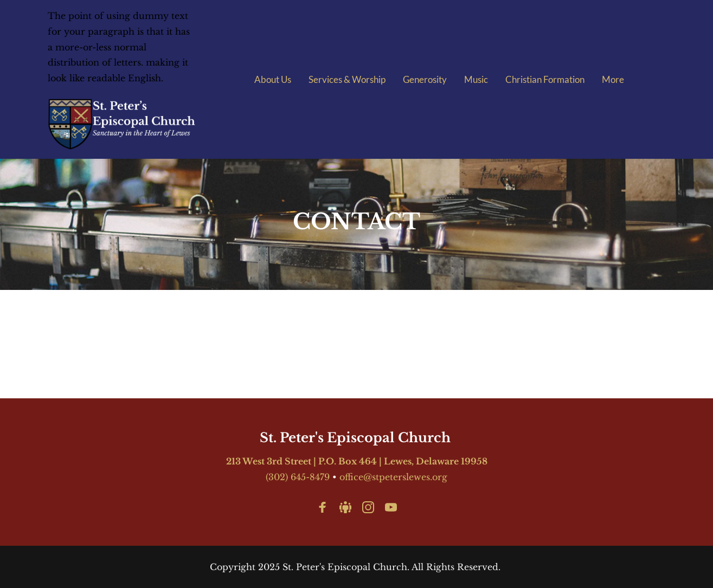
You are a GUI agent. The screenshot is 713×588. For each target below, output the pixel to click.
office (351, 477)
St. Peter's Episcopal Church (357, 438)
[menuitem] (273, 80)
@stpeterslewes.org (405, 477)
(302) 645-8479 (298, 477)
